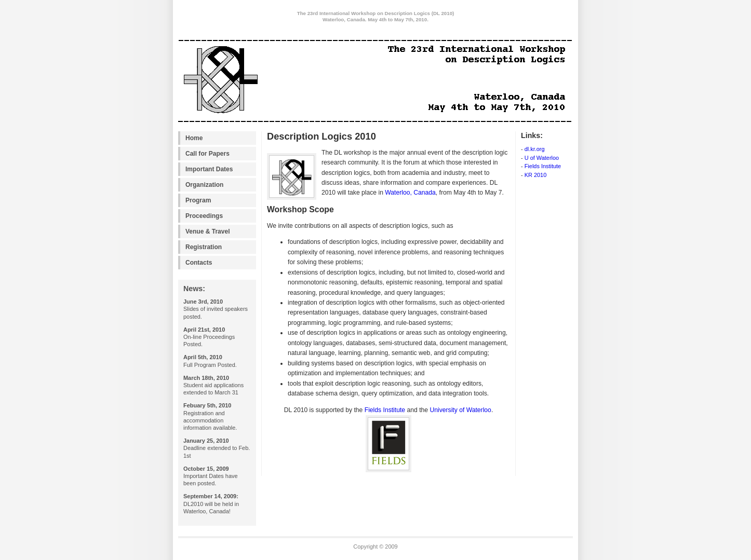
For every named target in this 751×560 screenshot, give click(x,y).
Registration (204, 247)
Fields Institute (543, 166)
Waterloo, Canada (410, 193)
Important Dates (209, 169)
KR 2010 (536, 175)
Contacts (199, 263)
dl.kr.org (535, 149)
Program (198, 200)
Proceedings (204, 216)
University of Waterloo (460, 410)
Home (194, 138)
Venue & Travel (208, 231)
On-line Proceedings (209, 337)
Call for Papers (207, 154)
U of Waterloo (542, 158)
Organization (204, 185)
